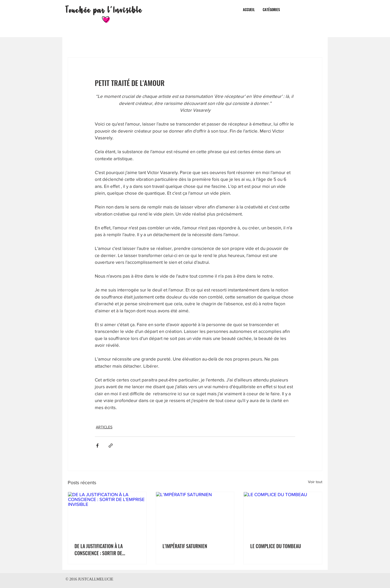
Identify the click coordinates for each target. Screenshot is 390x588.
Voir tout (315, 482)
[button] (271, 9)
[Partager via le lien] (111, 446)
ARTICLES (104, 427)
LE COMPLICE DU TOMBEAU (276, 546)
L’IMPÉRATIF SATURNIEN (185, 546)
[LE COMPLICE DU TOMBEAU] (283, 514)
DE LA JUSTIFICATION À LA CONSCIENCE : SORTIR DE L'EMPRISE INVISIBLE (99, 550)
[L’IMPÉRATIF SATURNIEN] (195, 514)
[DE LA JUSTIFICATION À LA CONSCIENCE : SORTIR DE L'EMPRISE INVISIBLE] (107, 514)
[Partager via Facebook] (97, 446)
